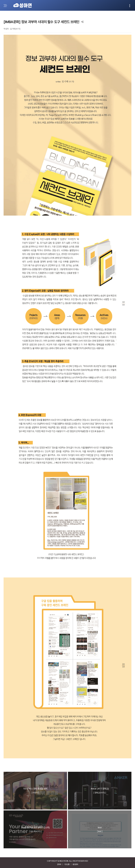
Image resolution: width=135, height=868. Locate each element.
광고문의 (75, 864)
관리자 (59, 864)
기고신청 (67, 864)
